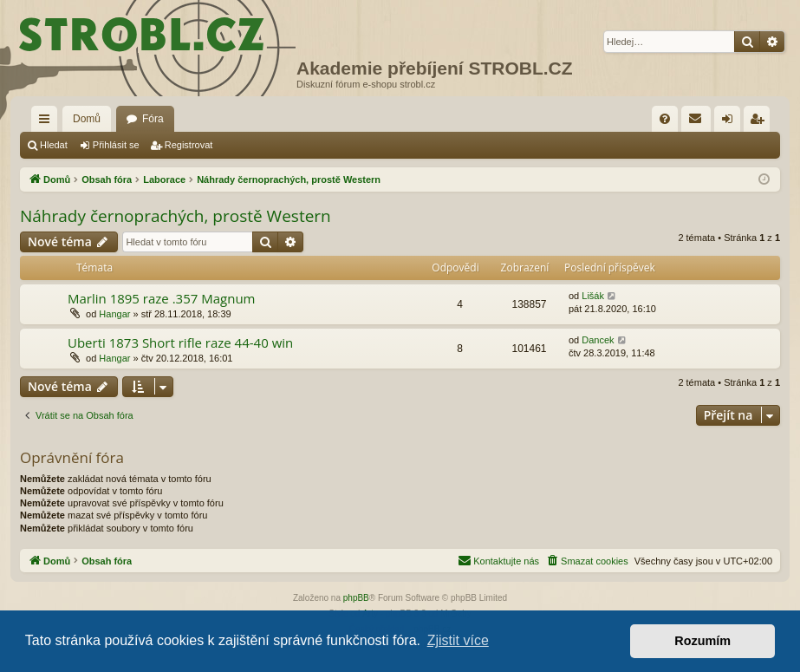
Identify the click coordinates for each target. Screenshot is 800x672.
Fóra (153, 119)
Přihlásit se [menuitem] (731, 122)
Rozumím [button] (702, 641)
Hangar (114, 314)
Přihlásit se (116, 145)
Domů (87, 119)
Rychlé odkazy (48, 122)
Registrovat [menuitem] (761, 122)
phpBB (356, 598)
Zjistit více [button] (458, 640)
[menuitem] (665, 119)
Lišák (593, 296)
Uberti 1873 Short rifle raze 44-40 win (180, 343)
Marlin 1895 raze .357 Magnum (161, 298)
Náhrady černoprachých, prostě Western (176, 216)
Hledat (54, 145)
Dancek (598, 340)
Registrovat (189, 145)
